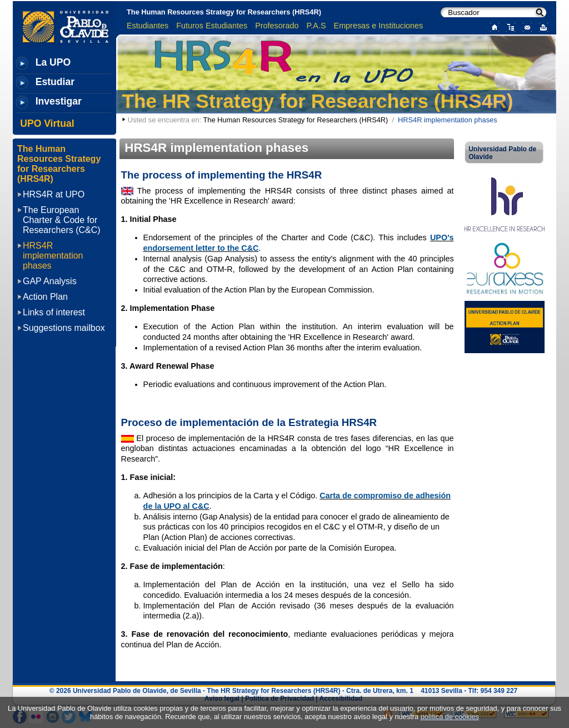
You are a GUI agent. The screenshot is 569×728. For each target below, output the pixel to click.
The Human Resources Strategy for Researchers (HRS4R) (224, 12)
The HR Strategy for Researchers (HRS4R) (318, 101)
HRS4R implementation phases (53, 256)
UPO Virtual (47, 123)
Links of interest (54, 312)
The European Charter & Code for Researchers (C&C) (62, 220)
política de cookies (450, 717)
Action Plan (45, 297)
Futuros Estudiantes (212, 26)
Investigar (59, 101)
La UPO (53, 62)
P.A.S (316, 26)
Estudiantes (148, 26)
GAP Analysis (50, 281)
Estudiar (55, 82)
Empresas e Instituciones (379, 26)
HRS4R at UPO (54, 194)
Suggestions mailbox (64, 328)
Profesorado (277, 26)
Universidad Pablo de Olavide (502, 153)
